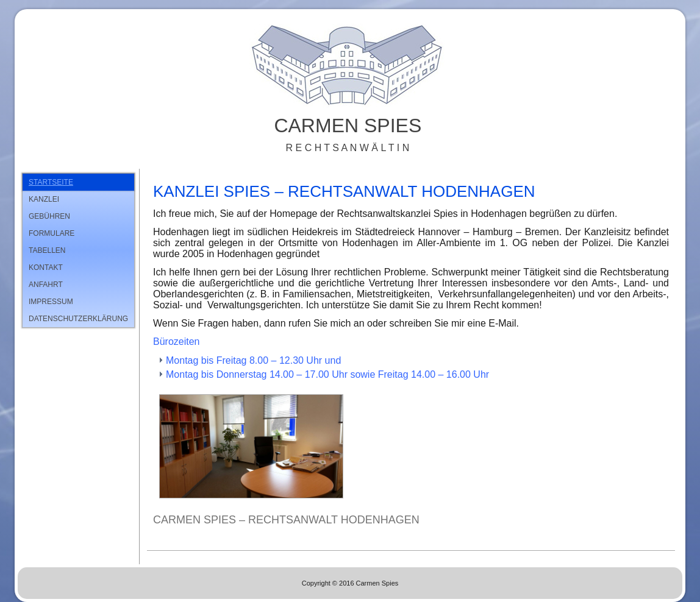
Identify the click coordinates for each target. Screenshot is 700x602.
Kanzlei (44, 199)
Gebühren (49, 216)
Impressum (51, 302)
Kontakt (46, 267)
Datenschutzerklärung (78, 319)
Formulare (52, 233)
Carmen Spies (348, 126)
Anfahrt (46, 285)
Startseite (51, 182)
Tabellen (47, 250)
